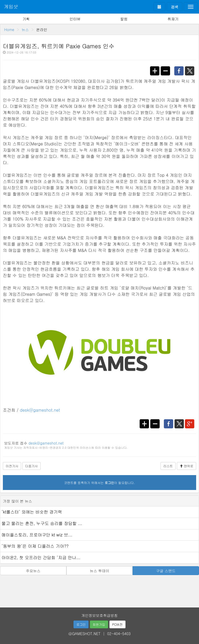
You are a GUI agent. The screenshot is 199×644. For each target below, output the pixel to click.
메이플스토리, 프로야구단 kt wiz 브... (37, 535)
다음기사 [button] (32, 466)
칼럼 (124, 19)
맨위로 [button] (186, 466)
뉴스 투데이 (100, 571)
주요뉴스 (33, 571)
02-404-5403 (119, 634)
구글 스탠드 (166, 571)
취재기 (173, 19)
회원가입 (99, 624)
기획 (26, 19)
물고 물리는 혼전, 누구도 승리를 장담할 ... (42, 523)
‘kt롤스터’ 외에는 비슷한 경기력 (32, 512)
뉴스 (25, 29)
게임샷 (11, 6)
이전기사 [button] (12, 466)
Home (9, 29)
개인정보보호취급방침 (99, 615)
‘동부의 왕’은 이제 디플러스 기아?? (35, 546)
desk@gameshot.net (40, 410)
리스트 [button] (168, 466)
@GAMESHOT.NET (85, 634)
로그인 (81, 624)
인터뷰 (75, 19)
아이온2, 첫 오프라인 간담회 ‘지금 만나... (41, 557)
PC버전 (117, 624)
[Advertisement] (99, 589)
